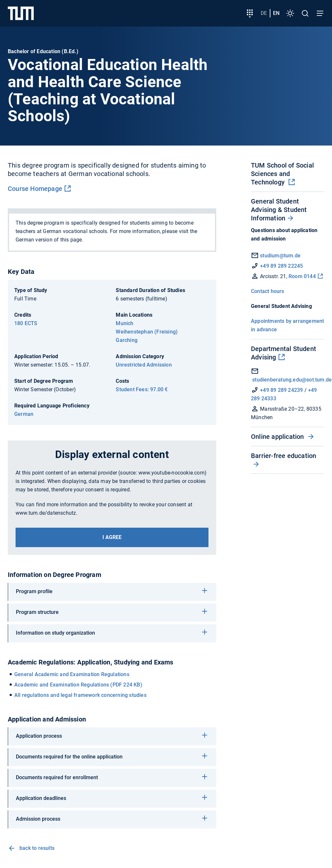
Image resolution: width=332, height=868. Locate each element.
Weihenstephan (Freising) (147, 332)
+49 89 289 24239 (281, 390)
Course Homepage (35, 189)
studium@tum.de (280, 256)
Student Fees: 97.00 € (142, 389)
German (24, 414)
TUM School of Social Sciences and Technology (282, 174)
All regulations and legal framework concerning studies (80, 695)
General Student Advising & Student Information (279, 210)
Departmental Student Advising (284, 353)
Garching (127, 340)
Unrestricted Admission (144, 365)
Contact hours (268, 291)
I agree (112, 537)
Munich (124, 323)
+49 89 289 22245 (281, 266)
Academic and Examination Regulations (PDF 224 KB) (78, 685)
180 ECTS (26, 323)
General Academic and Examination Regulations (72, 674)
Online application (278, 437)
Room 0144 (302, 276)
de (264, 13)
